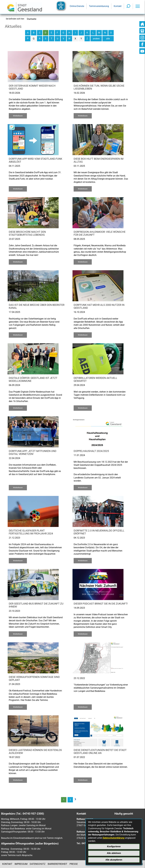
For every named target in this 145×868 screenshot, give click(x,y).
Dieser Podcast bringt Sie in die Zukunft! (101, 604)
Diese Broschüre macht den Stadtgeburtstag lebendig (27, 233)
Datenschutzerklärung (114, 838)
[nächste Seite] (76, 800)
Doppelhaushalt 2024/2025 (91, 451)
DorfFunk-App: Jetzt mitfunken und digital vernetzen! (33, 453)
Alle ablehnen (114, 853)
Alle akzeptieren (114, 860)
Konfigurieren (114, 846)
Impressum (21, 864)
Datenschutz (38, 864)
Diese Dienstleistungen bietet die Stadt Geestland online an (100, 752)
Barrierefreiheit (57, 864)
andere (96, 39)
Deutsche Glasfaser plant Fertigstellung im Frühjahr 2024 (31, 532)
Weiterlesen (18, 116)
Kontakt (7, 864)
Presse (74, 864)
